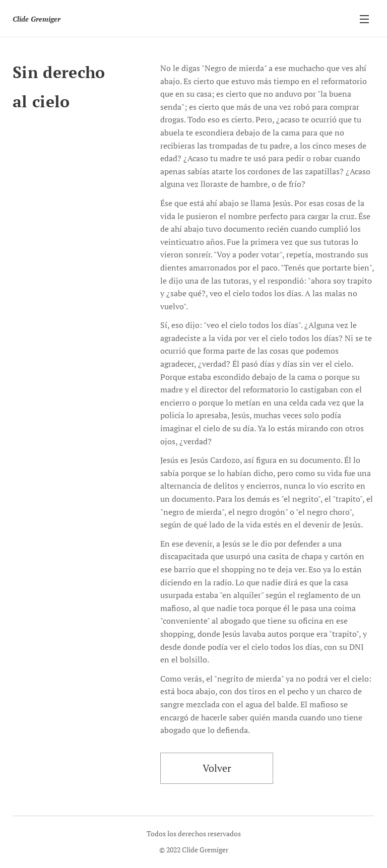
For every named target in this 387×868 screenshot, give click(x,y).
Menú (364, 19)
